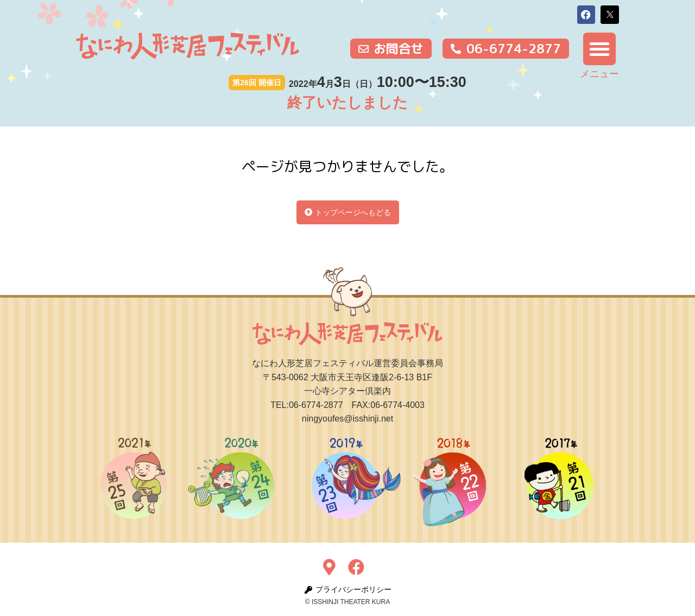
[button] (586, 15)
